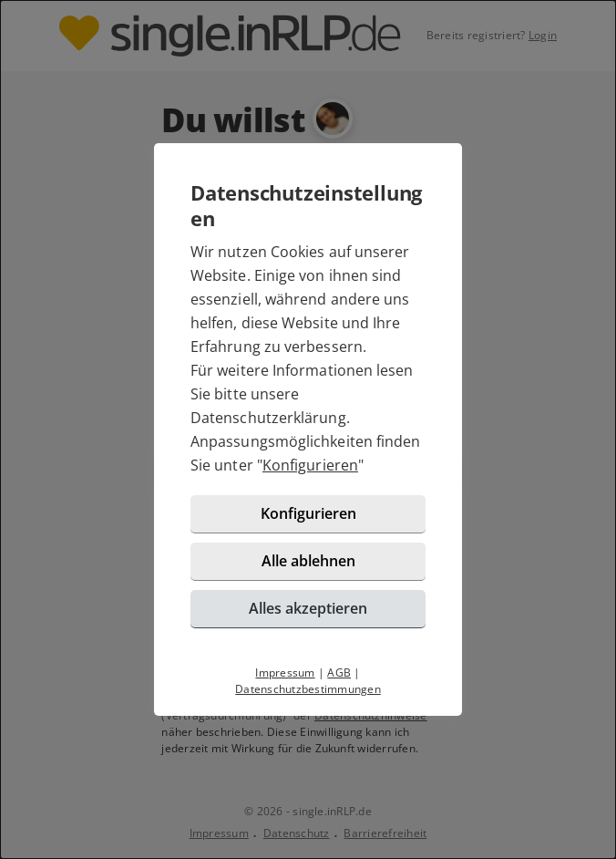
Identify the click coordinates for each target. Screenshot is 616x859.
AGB (339, 673)
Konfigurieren (310, 465)
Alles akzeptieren (308, 608)
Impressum (285, 673)
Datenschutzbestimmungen (308, 689)
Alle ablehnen (308, 561)
